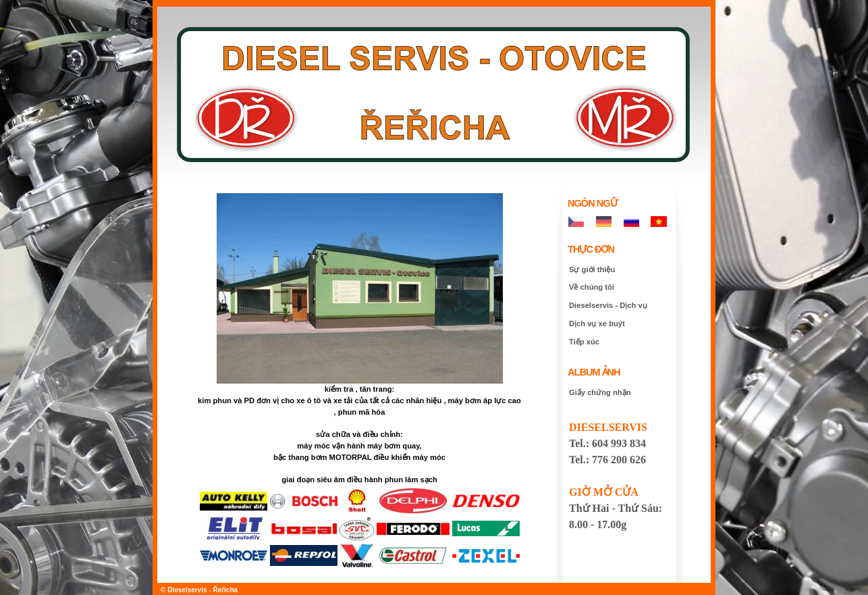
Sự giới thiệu (592, 269)
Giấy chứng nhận (600, 392)
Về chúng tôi (592, 287)
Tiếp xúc (584, 342)
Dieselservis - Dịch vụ (608, 305)
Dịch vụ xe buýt (597, 324)
